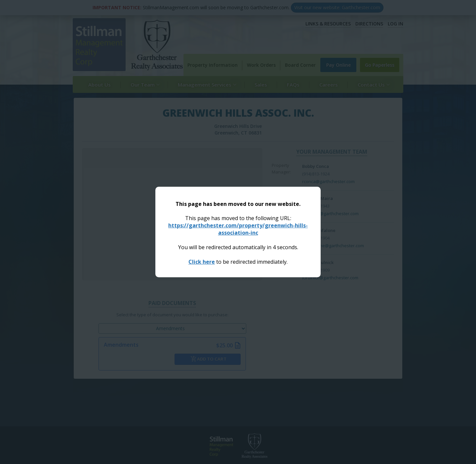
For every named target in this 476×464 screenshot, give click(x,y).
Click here (202, 262)
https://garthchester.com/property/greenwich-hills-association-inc (238, 229)
